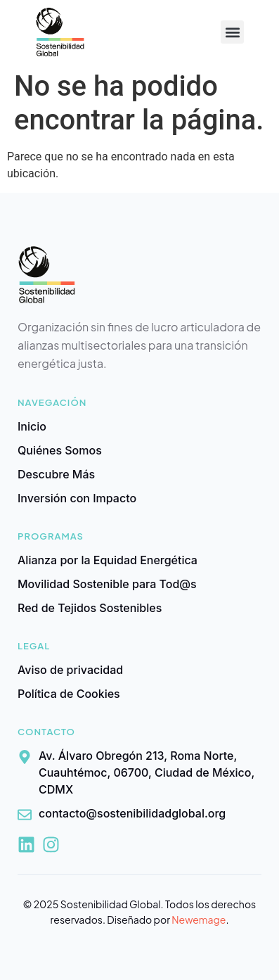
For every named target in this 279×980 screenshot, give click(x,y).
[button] (232, 32)
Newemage (199, 919)
